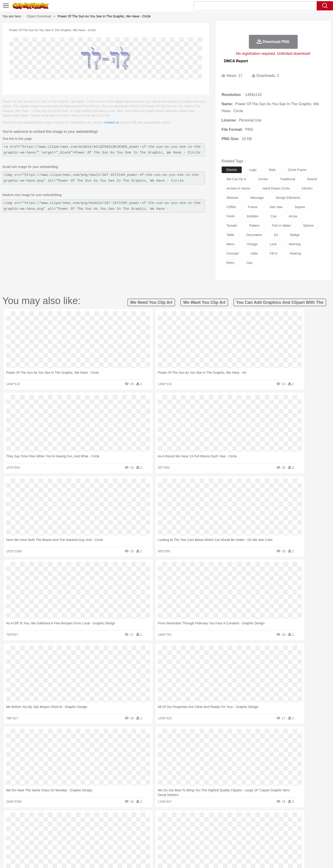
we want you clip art (204, 302)
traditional (288, 179)
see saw (276, 207)
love (273, 244)
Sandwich (129, 846)
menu (230, 244)
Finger (229, 832)
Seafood (143, 846)
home (162, 832)
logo (253, 170)
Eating (206, 846)
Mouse (226, 825)
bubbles (253, 216)
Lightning (162, 818)
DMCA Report (236, 61)
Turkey (267, 825)
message (257, 198)
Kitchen (172, 846)
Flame (124, 818)
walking (150, 832)
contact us (112, 122)
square (300, 207)
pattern (254, 226)
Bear (55, 825)
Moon (174, 818)
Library (184, 839)
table (230, 235)
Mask (48, 832)
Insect (193, 825)
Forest (252, 818)
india (254, 253)
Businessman (105, 832)
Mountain (199, 818)
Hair (172, 832)
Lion (203, 825)
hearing (295, 253)
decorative (254, 235)
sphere (308, 226)
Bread (216, 846)
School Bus (144, 839)
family (78, 832)
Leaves (72, 818)
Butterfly (74, 825)
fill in (274, 253)
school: (35, 839)
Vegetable (158, 846)
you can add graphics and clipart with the (280, 302)
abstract (232, 198)
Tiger (257, 825)
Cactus (84, 818)
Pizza (195, 846)
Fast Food (95, 846)
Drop (242, 818)
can (274, 216)
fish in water (282, 226)
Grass (149, 818)
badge (295, 235)
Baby (58, 832)
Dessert (71, 846)
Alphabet (231, 839)
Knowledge (170, 839)
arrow (293, 216)
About (217, 858)
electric (232, 170)
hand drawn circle (276, 188)
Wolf (278, 825)
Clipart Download (39, 16)
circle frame (297, 170)
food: (34, 846)
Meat (117, 846)
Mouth (208, 832)
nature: (35, 818)
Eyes (139, 832)
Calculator (246, 839)
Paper (208, 839)
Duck (124, 825)
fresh (231, 216)
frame (253, 207)
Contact (263, 858)
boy (187, 832)
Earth (106, 818)
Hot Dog (242, 846)
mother (89, 832)
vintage (252, 244)
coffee (231, 207)
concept (232, 253)
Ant (47, 825)
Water (212, 818)
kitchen (307, 188)
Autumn (59, 818)
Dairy (60, 846)
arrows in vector (238, 188)
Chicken (95, 825)
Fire (115, 818)
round (312, 179)
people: (35, 832)
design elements (288, 198)
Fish (158, 825)
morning (295, 244)
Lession (261, 839)
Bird (64, 825)
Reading (102, 839)
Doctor (121, 832)
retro (230, 263)
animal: (35, 825)
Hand (239, 832)
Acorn (48, 818)
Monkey (214, 825)
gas (250, 263)
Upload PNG (295, 858)
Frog (166, 825)
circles (263, 179)
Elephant (146, 825)
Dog (115, 825)
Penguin (246, 825)
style (272, 170)
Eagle (134, 825)
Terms (229, 858)
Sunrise (185, 818)
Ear (130, 832)
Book (74, 839)
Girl (180, 832)
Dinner (184, 846)
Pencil (114, 839)
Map (157, 839)
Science (196, 839)
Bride (67, 832)
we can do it (236, 179)
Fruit (108, 846)
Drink (82, 846)
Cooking (228, 846)
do (276, 235)
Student (49, 839)
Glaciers (137, 818)
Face (218, 832)
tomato (232, 226)
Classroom (87, 839)
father (197, 832)
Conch (96, 818)
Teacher (62, 839)
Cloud (232, 818)
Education (127, 839)
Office (219, 839)
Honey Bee (179, 825)
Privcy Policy (246, 858)
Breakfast (48, 846)
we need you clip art (151, 302)
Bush (222, 818)
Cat (85, 825)
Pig (235, 825)
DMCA (277, 858)
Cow (106, 825)
